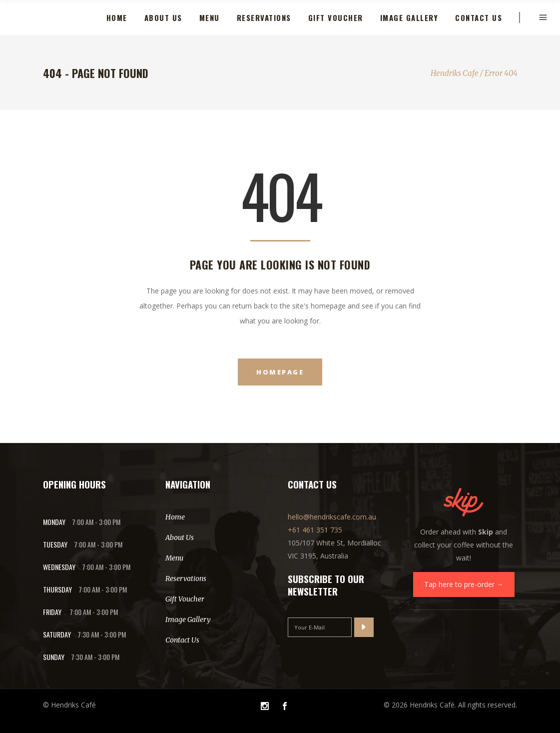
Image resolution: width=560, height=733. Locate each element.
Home (175, 517)
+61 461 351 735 (315, 530)
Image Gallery (188, 619)
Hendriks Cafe (455, 73)
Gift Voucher (185, 599)
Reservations (186, 578)
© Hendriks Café (69, 705)
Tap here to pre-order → (464, 584)
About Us (180, 537)
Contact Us (182, 640)
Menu (174, 558)
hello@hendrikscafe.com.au (332, 517)
